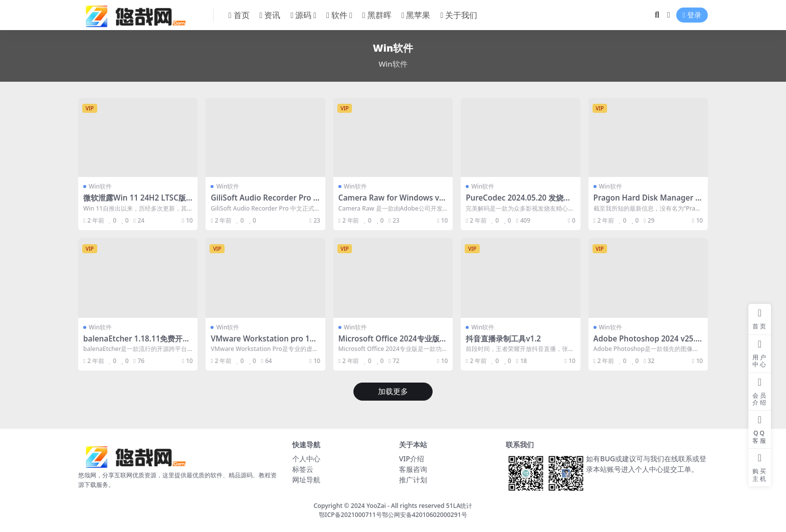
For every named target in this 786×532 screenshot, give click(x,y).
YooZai (376, 506)
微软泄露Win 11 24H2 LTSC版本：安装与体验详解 (135, 202)
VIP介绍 (412, 459)
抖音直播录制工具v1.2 (503, 338)
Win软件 (100, 186)
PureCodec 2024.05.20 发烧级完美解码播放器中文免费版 (518, 202)
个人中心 (306, 459)
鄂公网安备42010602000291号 (425, 515)
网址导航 (306, 480)
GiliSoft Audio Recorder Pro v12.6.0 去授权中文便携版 (264, 202)
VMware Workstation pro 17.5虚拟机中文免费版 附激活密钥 (263, 343)
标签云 (303, 469)
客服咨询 (413, 469)
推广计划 (413, 480)
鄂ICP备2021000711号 (350, 515)
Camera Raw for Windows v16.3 (391, 202)
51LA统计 (459, 506)
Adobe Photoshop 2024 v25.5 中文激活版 (647, 343)
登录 (692, 15)
